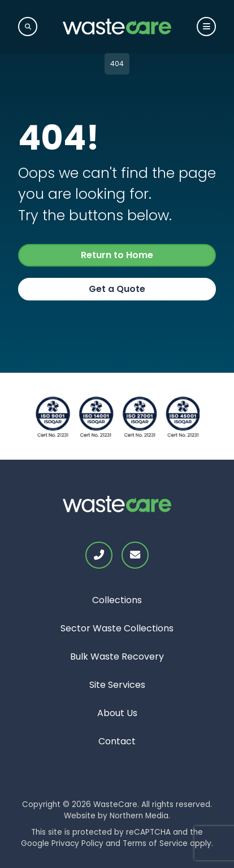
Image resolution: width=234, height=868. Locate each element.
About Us (117, 713)
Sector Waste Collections (117, 628)
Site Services (117, 685)
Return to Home (117, 255)
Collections (117, 600)
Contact (117, 741)
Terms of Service (155, 843)
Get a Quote (117, 289)
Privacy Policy (77, 843)
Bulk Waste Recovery (117, 657)
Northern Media (139, 816)
